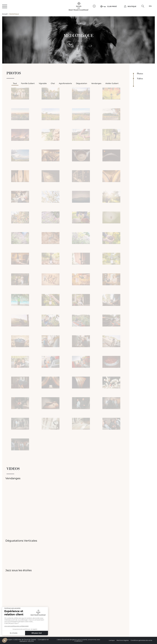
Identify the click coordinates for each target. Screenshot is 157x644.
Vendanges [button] (96, 83)
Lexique (112, 640)
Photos (140, 74)
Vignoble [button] (43, 83)
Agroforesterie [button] (65, 83)
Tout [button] (15, 83)
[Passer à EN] (150, 6)
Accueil (5, 14)
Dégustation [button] (82, 83)
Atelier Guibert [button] (112, 83)
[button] (143, 6)
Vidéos (140, 79)
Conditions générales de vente (141, 640)
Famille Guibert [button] (28, 83)
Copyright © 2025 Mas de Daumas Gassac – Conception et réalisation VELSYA (26, 640)
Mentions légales (123, 640)
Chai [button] (53, 83)
